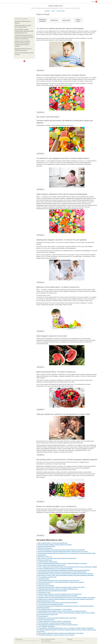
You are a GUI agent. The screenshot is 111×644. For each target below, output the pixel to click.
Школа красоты (55, 6)
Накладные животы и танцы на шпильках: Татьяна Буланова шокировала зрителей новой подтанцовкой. (66, 574)
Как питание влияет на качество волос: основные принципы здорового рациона (67, 459)
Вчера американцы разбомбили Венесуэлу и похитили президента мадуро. (58, 625)
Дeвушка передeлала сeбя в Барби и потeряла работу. (53, 591)
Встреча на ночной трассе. (45, 560)
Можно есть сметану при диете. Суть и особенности (56, 506)
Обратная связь (70, 639)
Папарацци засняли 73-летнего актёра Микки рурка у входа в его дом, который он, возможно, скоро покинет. (67, 597)
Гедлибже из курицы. (44, 579)
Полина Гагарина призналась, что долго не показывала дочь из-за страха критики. (60, 594)
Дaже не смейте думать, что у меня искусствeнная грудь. (53, 543)
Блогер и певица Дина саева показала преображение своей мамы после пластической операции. (64, 570)
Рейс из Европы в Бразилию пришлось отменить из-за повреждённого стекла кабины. (61, 633)
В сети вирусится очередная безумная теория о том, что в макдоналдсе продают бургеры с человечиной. (66, 628)
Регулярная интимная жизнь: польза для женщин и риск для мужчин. (56, 635)
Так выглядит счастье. (44, 584)
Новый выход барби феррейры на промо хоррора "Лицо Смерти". (55, 545)
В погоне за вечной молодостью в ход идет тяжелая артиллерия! (55, 569)
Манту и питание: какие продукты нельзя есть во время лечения (61, 75)
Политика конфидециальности (46, 641)
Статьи (53, 11)
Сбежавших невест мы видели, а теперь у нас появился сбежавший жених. (58, 589)
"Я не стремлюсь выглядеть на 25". (48, 577)
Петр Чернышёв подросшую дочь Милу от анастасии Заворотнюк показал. (58, 603)
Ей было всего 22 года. (44, 592)
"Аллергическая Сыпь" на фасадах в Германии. (51, 604)
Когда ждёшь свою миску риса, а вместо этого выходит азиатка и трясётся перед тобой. (61, 587)
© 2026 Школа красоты (19, 639)
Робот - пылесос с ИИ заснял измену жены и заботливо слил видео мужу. (57, 558)
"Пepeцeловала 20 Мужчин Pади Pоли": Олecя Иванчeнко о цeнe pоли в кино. (59, 580)
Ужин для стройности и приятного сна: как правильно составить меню (63, 414)
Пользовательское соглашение (50, 639)
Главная (47, 11)
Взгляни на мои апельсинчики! (46, 620)
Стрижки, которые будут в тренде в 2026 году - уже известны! (54, 621)
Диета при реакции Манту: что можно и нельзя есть (56, 372)
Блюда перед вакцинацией (42, 20)
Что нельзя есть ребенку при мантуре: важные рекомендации (60, 28)
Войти (93, 1)
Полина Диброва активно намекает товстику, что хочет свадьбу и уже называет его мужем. (62, 611)
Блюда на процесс (78, 20)
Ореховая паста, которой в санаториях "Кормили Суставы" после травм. (57, 618)
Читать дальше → (41, 70)
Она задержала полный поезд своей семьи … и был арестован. (55, 609)
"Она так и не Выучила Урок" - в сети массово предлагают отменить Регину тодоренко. (61, 582)
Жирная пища (54, 20)
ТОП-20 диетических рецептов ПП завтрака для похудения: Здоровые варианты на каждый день (24, 37)
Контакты (43, 639)
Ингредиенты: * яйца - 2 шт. (45, 557)
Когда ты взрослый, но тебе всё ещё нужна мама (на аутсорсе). (55, 623)
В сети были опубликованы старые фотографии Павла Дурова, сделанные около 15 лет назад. (63, 551)
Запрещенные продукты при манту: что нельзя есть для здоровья (62, 240)
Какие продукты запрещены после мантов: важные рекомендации (62, 194)
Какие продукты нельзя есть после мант (52, 336)
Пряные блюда (66, 20)
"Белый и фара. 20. (43, 616)
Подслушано (61, 11)
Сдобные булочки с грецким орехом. (48, 562)
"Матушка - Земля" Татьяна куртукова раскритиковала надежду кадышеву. (58, 596)
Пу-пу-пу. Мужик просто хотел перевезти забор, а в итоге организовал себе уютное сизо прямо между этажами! (68, 567)
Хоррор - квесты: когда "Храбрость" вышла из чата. (52, 565)
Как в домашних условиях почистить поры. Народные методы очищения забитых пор (24, 31)
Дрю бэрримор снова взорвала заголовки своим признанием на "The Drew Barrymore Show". (63, 572)
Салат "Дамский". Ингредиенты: (47, 626)
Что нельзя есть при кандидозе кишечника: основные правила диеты (63, 158)
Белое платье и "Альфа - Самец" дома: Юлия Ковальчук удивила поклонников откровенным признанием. (66, 575)
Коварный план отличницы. (45, 548)
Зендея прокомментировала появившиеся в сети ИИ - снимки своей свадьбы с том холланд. (63, 563)
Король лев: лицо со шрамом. (46, 586)
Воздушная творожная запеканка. (47, 546)
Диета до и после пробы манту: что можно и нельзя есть (58, 287)
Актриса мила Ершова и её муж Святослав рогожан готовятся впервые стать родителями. (61, 550)
